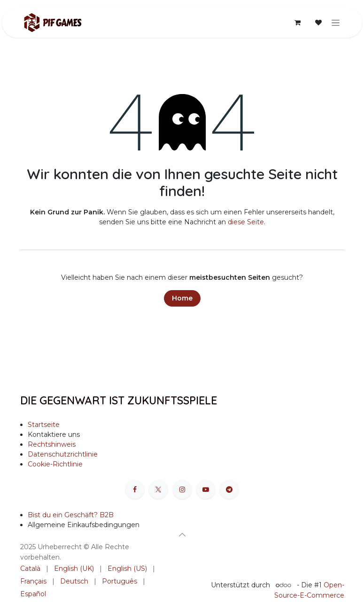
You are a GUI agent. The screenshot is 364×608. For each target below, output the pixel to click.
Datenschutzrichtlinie (63, 454)
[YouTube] (206, 490)
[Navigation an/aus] (336, 23)
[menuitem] (30, 569)
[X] (158, 490)
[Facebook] (135, 490)
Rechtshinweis (52, 444)
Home (182, 298)
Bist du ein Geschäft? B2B (71, 515)
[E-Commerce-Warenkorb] (298, 23)
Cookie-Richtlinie (55, 464)
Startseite (44, 425)
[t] (229, 490)
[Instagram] (182, 490)
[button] (182, 535)
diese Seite (246, 222)
